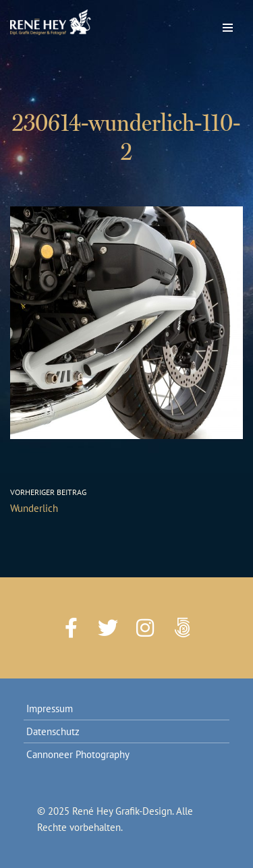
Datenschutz (53, 731)
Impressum (50, 708)
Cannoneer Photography (78, 754)
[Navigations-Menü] (228, 24)
